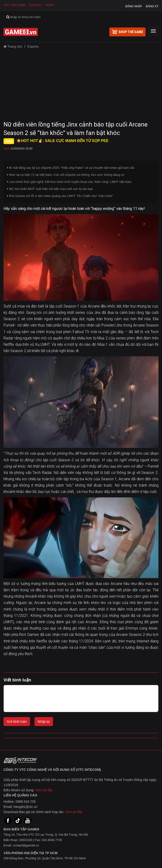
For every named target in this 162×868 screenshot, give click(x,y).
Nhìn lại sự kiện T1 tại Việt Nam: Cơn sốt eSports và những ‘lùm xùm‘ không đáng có (66, 175)
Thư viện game (15, 5)
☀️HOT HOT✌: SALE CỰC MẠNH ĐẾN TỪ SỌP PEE (62, 141)
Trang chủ (13, 46)
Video (50, 5)
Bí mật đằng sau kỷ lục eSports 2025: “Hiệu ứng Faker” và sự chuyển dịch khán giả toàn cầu (71, 168)
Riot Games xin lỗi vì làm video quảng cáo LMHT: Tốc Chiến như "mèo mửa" (60, 196)
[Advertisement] (81, 86)
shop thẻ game (127, 32)
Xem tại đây (44, 790)
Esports (33, 46)
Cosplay (35, 5)
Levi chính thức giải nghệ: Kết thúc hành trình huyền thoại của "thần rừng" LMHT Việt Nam (69, 182)
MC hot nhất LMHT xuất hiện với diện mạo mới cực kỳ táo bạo (50, 189)
